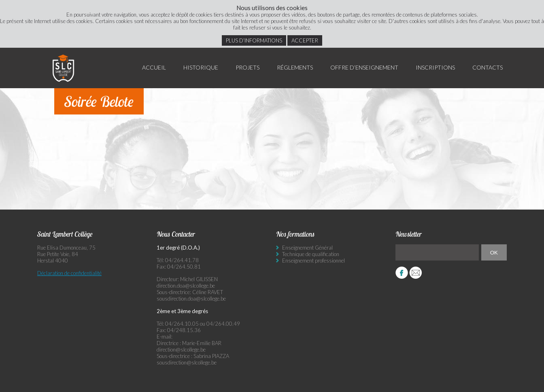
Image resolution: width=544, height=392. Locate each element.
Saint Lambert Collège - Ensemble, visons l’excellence (64, 68)
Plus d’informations (254, 40)
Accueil (154, 67)
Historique (201, 67)
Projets (248, 67)
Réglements (295, 67)
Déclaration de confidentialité (69, 273)
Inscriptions (435, 67)
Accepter (305, 40)
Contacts (488, 67)
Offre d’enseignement (364, 67)
